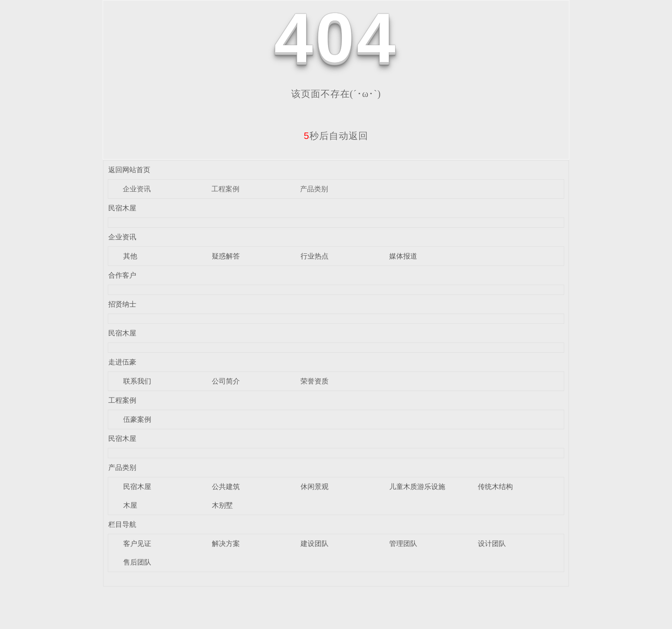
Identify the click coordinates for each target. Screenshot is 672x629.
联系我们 (137, 381)
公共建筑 (226, 486)
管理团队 (403, 543)
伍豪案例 (137, 419)
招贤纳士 (122, 304)
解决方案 (226, 543)
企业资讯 (137, 189)
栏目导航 (122, 524)
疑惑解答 (226, 256)
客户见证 (137, 543)
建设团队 (315, 543)
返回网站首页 (129, 170)
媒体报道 (403, 256)
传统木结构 (495, 486)
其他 (130, 256)
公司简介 (226, 381)
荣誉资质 (315, 381)
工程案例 (225, 189)
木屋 (130, 505)
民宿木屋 (122, 208)
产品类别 (314, 189)
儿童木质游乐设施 (417, 486)
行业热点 (315, 256)
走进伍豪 (122, 362)
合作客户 (122, 275)
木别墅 (222, 505)
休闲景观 (315, 486)
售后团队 (137, 562)
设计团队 (492, 543)
